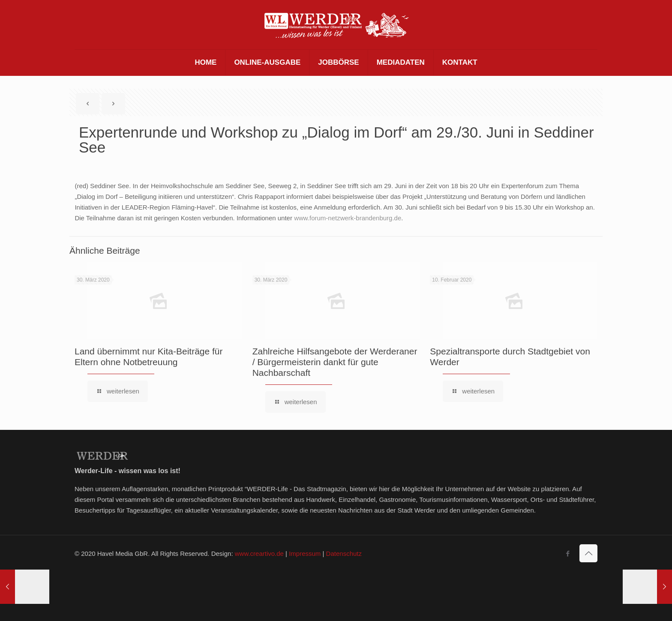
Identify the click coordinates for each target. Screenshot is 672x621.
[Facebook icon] (568, 553)
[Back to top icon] (588, 553)
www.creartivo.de (259, 553)
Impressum (305, 553)
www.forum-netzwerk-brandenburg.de (348, 218)
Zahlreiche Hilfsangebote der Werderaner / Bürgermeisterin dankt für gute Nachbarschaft (335, 362)
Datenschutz (344, 553)
